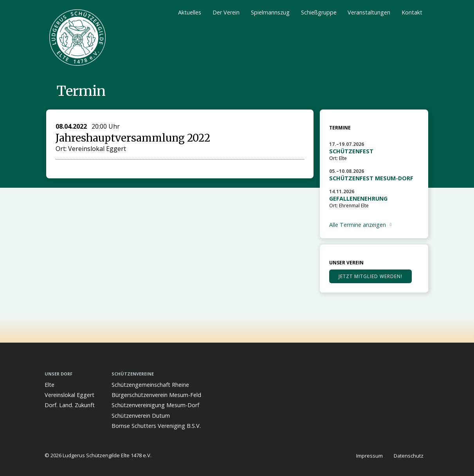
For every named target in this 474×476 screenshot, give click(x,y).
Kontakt (412, 12)
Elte (50, 385)
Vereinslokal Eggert (69, 395)
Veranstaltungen (369, 12)
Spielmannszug (270, 12)
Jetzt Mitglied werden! (370, 276)
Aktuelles (190, 12)
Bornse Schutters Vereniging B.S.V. (156, 426)
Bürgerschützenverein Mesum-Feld (156, 395)
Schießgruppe (319, 12)
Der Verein (226, 12)
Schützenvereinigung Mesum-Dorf (155, 405)
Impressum (369, 456)
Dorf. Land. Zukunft (70, 405)
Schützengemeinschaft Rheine (150, 385)
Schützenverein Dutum (141, 416)
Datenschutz (409, 456)
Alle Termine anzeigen (358, 225)
